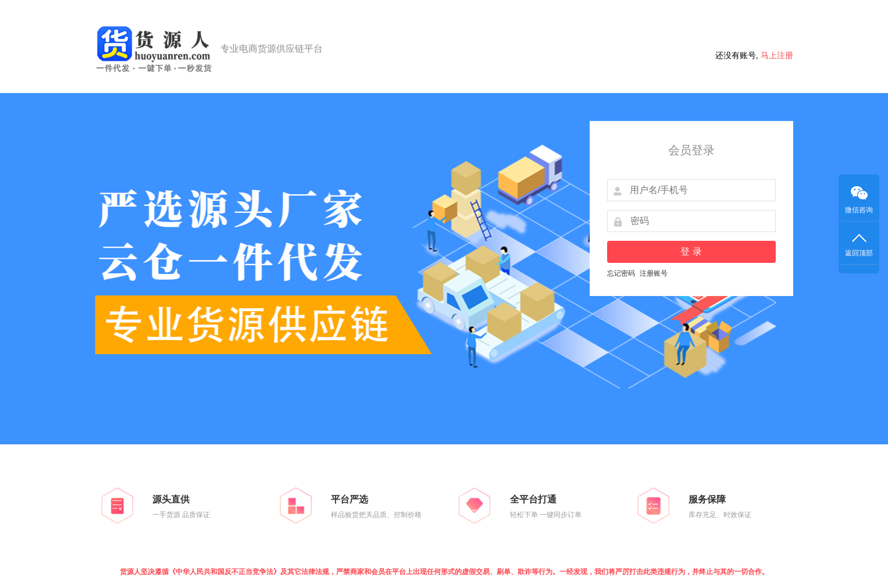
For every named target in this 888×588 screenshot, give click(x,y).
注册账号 (654, 273)
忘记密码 (621, 273)
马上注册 (777, 55)
